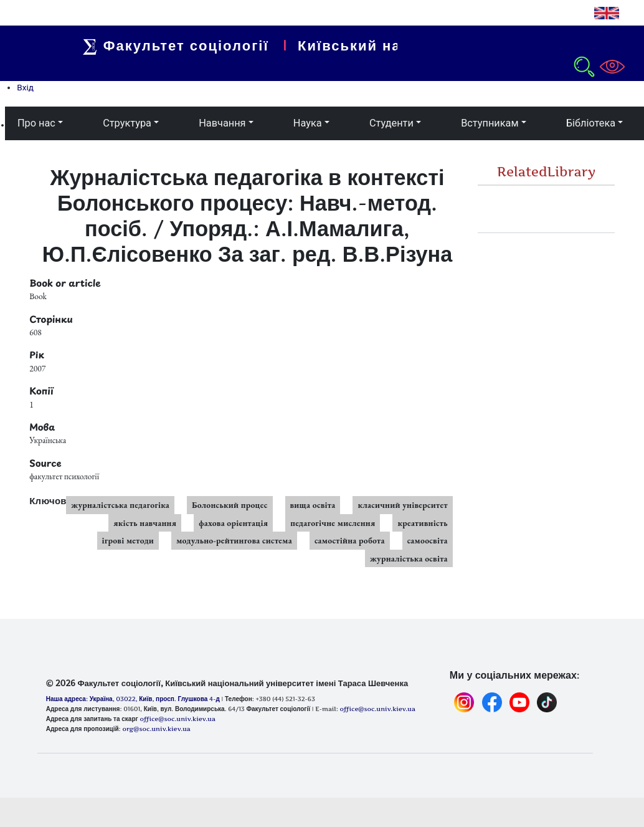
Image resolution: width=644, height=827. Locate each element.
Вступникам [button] (490, 123)
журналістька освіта (409, 558)
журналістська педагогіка (120, 505)
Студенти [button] (391, 123)
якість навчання (145, 523)
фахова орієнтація (233, 523)
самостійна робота (350, 540)
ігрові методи (128, 540)
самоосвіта (428, 540)
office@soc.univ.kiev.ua (177, 719)
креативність (422, 523)
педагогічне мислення (333, 523)
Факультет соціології (195, 45)
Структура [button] (127, 123)
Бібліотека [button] (591, 123)
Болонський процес (230, 505)
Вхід (25, 87)
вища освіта (313, 505)
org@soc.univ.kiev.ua (156, 729)
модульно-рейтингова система (234, 540)
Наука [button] (308, 123)
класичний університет (402, 505)
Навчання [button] (222, 123)
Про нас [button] (36, 123)
